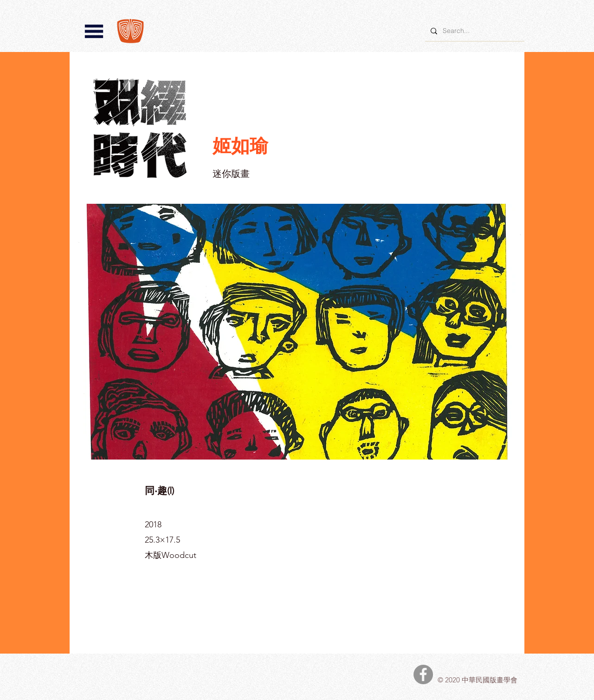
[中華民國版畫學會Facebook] (423, 674)
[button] (94, 31)
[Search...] (474, 31)
